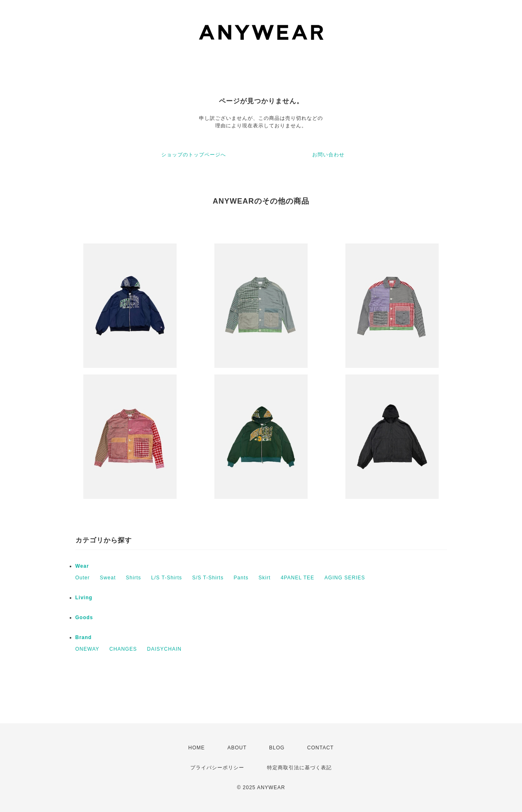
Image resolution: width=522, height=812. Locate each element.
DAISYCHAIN (164, 649)
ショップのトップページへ (194, 155)
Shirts (134, 578)
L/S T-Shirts (167, 578)
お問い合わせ (328, 155)
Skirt (265, 578)
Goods (84, 618)
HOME (197, 748)
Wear (82, 566)
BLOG (277, 748)
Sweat (108, 578)
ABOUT (237, 748)
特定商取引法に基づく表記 (299, 768)
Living (84, 598)
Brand (84, 637)
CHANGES (123, 649)
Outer (83, 578)
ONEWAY (87, 649)
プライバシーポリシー (217, 768)
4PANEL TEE (297, 578)
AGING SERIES (345, 578)
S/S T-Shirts (208, 578)
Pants (241, 578)
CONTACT (320, 748)
